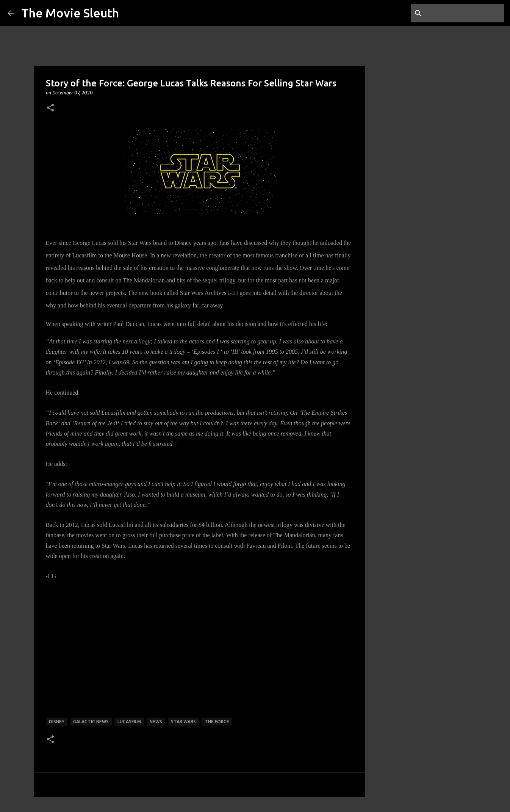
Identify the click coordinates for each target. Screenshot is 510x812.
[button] (50, 108)
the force (217, 722)
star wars (183, 722)
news (156, 722)
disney (57, 722)
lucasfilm (129, 722)
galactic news (91, 722)
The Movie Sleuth (70, 13)
